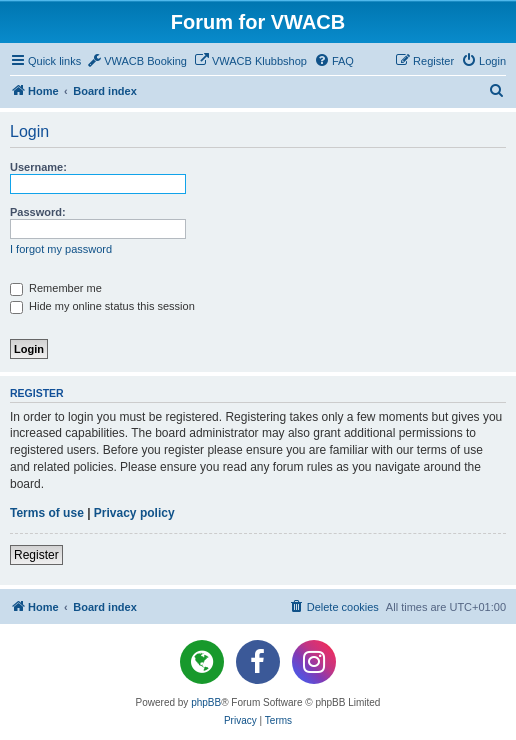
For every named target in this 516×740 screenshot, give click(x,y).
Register (36, 555)
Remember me (56, 288)
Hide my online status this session (102, 306)
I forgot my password (61, 249)
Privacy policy (134, 513)
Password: (38, 212)
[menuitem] (136, 61)
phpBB (206, 702)
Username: (38, 167)
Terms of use (47, 513)
